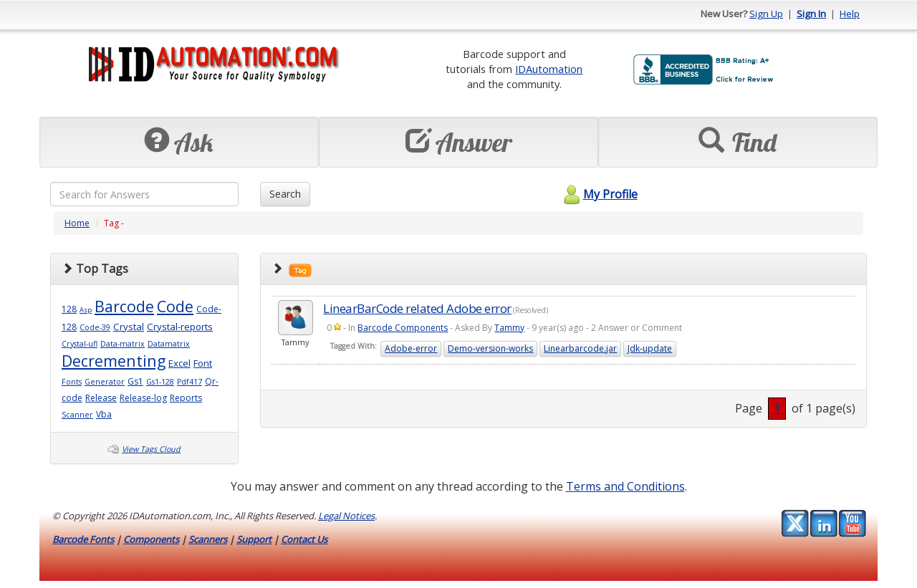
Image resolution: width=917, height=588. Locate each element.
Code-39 (95, 327)
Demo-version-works (490, 348)
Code (175, 306)
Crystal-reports (180, 327)
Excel (179, 363)
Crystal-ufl (80, 344)
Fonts (72, 382)
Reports (186, 398)
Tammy (509, 328)
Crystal (129, 327)
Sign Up (766, 14)
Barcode (124, 306)
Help (850, 14)
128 (69, 309)
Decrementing (114, 361)
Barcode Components (403, 328)
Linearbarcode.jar (580, 348)
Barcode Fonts (83, 539)
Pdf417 (189, 382)
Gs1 (135, 381)
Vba (104, 414)
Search (285, 194)
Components (151, 539)
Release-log (143, 398)
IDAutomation (549, 69)
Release (101, 398)
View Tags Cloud (151, 449)
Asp (86, 310)
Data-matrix (123, 344)
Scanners (208, 539)
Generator (105, 382)
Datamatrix (169, 344)
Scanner (77, 415)
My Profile (599, 194)
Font (203, 363)
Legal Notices (346, 516)
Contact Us (304, 539)
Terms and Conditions (625, 486)
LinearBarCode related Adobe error (417, 308)
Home (77, 223)
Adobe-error (411, 348)
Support (254, 539)
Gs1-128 (160, 382)
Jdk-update (650, 348)
